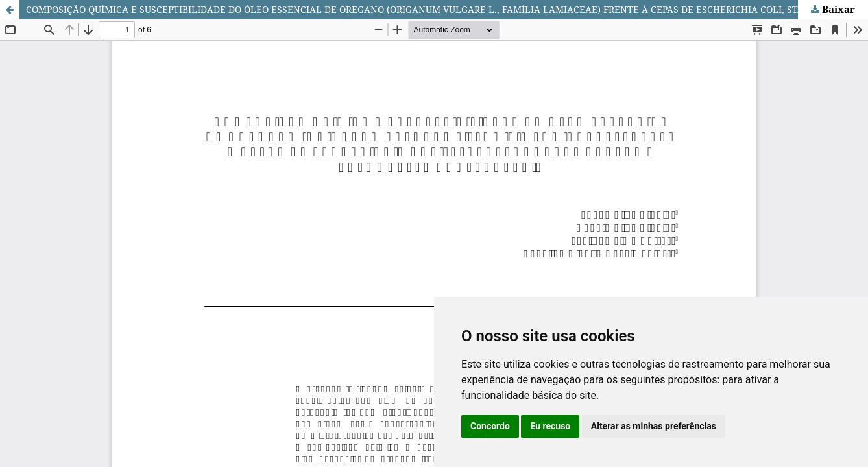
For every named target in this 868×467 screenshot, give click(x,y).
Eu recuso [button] (550, 426)
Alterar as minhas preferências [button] (654, 426)
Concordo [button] (490, 426)
